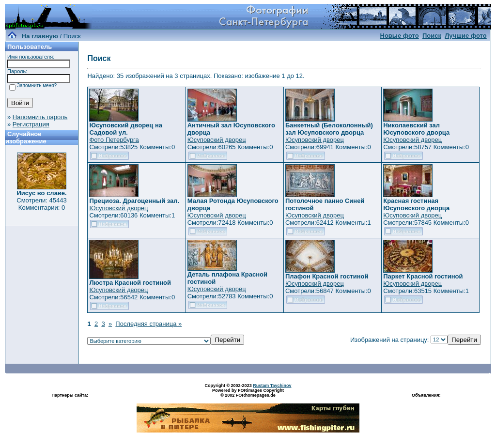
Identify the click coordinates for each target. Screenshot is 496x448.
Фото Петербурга (114, 140)
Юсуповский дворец (217, 140)
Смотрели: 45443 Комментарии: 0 (41, 204)
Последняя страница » (148, 324)
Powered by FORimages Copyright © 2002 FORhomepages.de (248, 393)
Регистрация (31, 124)
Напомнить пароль (40, 117)
